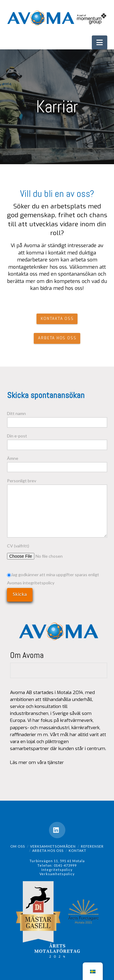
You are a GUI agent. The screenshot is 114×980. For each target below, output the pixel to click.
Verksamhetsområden (53, 846)
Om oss (18, 846)
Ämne (57, 463)
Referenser (92, 846)
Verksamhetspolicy (57, 874)
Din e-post (57, 441)
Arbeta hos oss (48, 850)
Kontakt (78, 850)
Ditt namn (57, 418)
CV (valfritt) (48, 550)
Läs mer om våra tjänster (37, 762)
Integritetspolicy (57, 870)
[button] (100, 42)
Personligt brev (57, 484)
